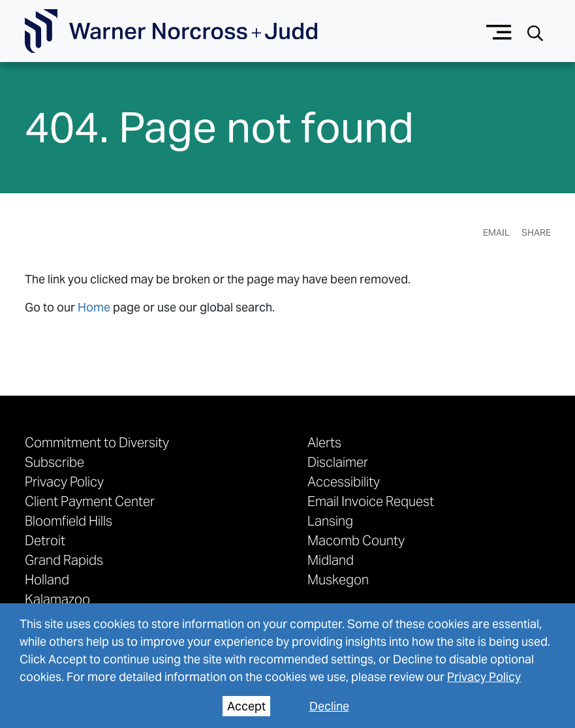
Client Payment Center (90, 501)
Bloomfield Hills (69, 521)
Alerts (324, 443)
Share (536, 232)
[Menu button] (499, 31)
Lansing (330, 521)
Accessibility (344, 482)
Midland (331, 560)
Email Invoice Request (371, 501)
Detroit (45, 541)
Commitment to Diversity (97, 443)
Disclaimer (338, 462)
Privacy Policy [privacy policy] (484, 677)
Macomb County (356, 541)
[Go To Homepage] (171, 31)
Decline (329, 706)
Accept (246, 706)
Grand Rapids (64, 560)
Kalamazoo (57, 599)
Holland (47, 580)
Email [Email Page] (496, 232)
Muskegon (338, 580)
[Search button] (535, 32)
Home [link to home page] (94, 307)
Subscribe (54, 462)
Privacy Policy (64, 482)
